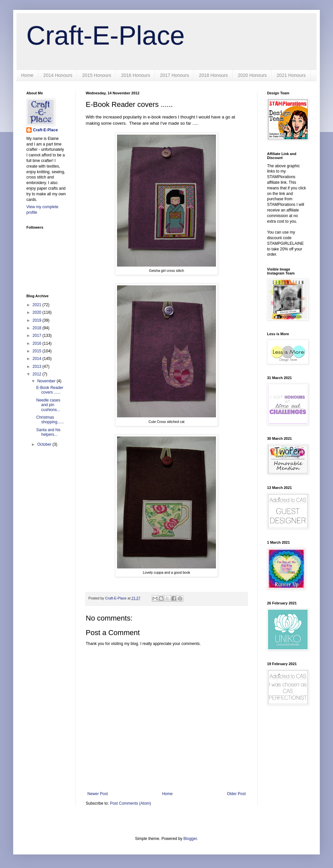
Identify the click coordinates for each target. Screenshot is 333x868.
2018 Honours (213, 75)
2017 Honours (174, 75)
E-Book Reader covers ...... (50, 390)
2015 (38, 351)
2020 (38, 312)
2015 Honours (97, 75)
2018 (38, 328)
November (47, 381)
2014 (38, 359)
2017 (38, 336)
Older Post (236, 794)
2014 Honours (58, 75)
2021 (38, 305)
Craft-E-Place (106, 35)
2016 (38, 343)
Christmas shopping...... (50, 420)
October (45, 444)
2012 (38, 374)
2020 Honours (252, 75)
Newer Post (98, 794)
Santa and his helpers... (48, 432)
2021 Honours (291, 75)
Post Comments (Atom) (130, 803)
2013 (38, 367)
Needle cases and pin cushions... (48, 405)
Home (27, 75)
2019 (38, 320)
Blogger (190, 839)
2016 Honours (136, 75)
